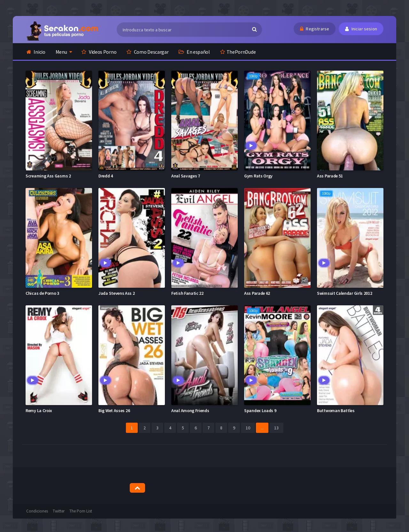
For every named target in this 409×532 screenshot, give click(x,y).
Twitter (59, 511)
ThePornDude (238, 52)
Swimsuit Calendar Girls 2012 (345, 293)
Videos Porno (99, 52)
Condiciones (37, 511)
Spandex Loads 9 (260, 411)
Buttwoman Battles (336, 411)
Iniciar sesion (361, 29)
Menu (61, 52)
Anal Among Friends (190, 411)
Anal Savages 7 (186, 176)
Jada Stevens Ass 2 (117, 293)
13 (276, 428)
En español (194, 52)
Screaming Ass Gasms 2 (48, 176)
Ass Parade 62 (257, 293)
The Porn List (81, 511)
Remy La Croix (39, 411)
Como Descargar (147, 52)
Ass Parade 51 (330, 176)
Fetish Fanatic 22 (187, 293)
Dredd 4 (106, 176)
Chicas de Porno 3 (42, 293)
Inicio (36, 52)
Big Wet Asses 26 (114, 411)
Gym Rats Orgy (258, 176)
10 (248, 428)
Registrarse (315, 29)
